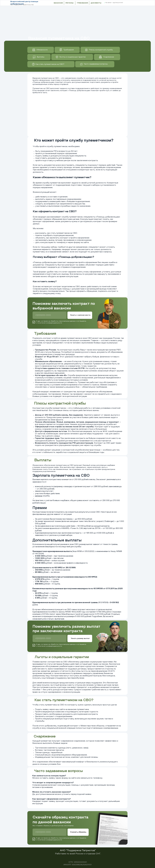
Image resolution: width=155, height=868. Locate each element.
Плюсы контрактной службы (101, 50)
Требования (69, 50)
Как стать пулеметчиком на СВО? (50, 64)
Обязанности (42, 50)
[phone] (50, 315)
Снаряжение (109, 57)
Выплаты (41, 57)
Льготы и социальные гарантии (72, 57)
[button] (138, 3)
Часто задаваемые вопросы (96, 64)
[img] (33, 64)
